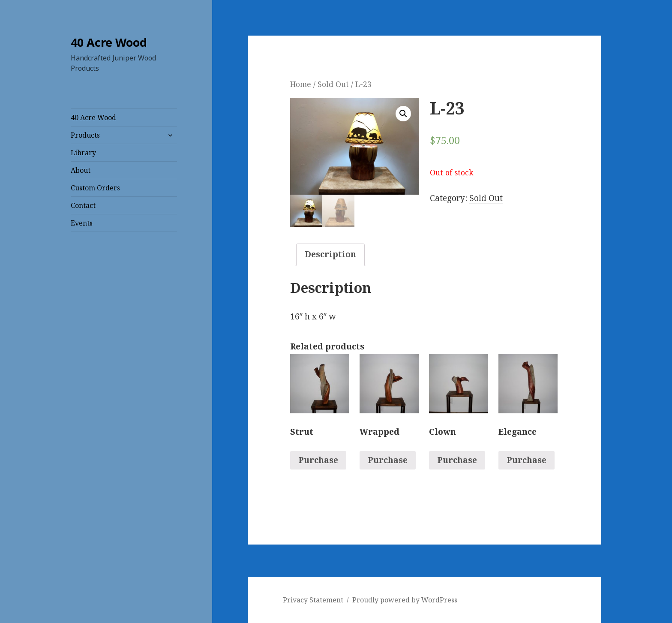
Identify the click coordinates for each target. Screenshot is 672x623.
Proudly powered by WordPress (405, 600)
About (81, 170)
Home (301, 84)
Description (330, 254)
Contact (83, 205)
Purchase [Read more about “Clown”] (457, 460)
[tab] (330, 255)
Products (85, 135)
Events (82, 223)
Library (83, 153)
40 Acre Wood (109, 42)
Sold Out (333, 84)
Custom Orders (95, 188)
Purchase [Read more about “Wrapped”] (388, 460)
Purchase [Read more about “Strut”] (318, 460)
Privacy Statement (313, 600)
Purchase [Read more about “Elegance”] (526, 460)
